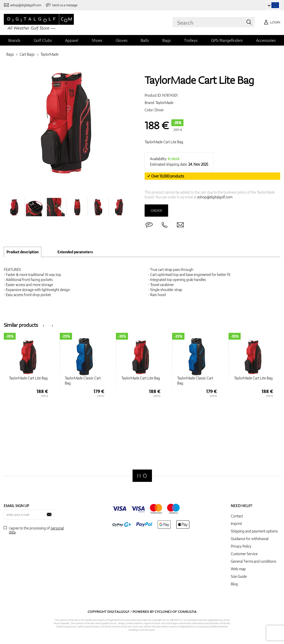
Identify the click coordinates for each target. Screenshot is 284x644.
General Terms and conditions (254, 561)
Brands (14, 40)
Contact (237, 516)
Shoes (97, 40)
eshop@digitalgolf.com (215, 197)
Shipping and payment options (254, 531)
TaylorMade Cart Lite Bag (164, 142)
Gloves (122, 40)
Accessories (266, 40)
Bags (167, 40)
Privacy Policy (241, 546)
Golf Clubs (43, 40)
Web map (238, 569)
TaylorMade (50, 54)
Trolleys (191, 40)
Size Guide (239, 576)
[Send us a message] (61, 5)
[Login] (271, 22)
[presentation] (43, 325)
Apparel (72, 40)
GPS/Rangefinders (227, 40)
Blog (234, 584)
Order (156, 210)
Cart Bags (27, 54)
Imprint (236, 524)
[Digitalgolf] (142, 476)
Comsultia (187, 612)
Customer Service (244, 554)
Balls (145, 40)
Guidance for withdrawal (250, 539)
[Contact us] (23, 5)
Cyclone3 (163, 612)
